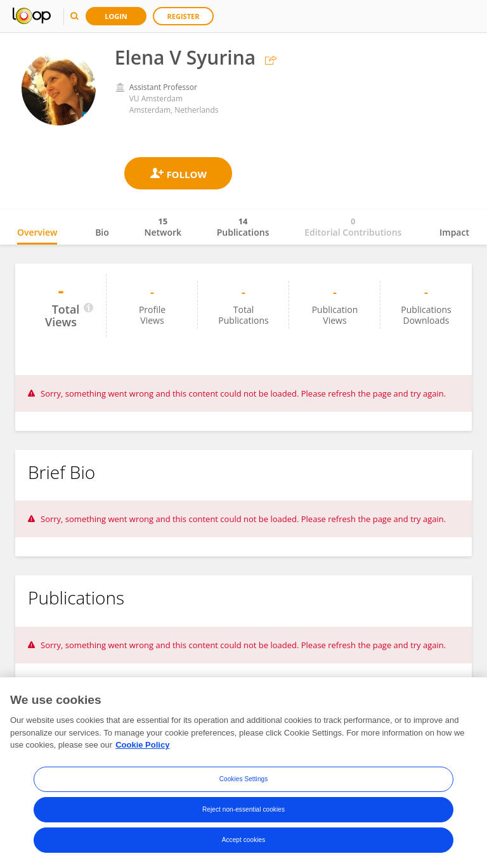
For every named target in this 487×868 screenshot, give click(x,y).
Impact (454, 232)
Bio (102, 232)
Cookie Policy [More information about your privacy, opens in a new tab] (142, 745)
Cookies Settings (244, 779)
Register (184, 16)
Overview (37, 232)
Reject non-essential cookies (243, 809)
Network (163, 227)
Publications (243, 227)
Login (116, 16)
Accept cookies (244, 840)
